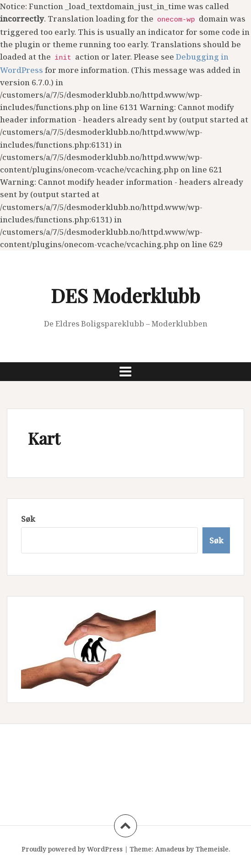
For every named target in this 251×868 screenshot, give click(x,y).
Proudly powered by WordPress (72, 849)
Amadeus (170, 849)
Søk (28, 519)
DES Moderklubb (125, 295)
